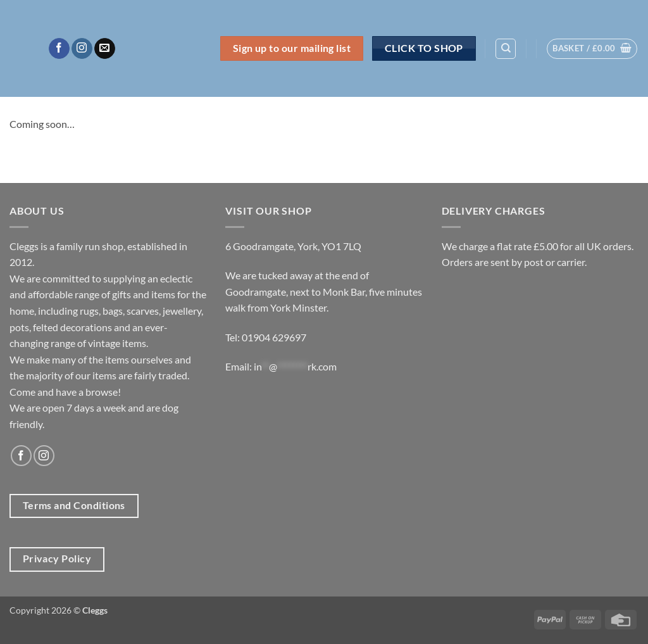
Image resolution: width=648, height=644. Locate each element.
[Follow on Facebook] (59, 49)
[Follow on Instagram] (82, 49)
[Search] (506, 49)
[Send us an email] (105, 49)
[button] (592, 49)
